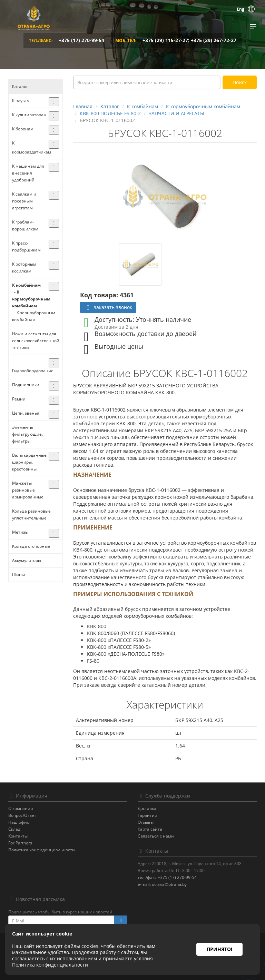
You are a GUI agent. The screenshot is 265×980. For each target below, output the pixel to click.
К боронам (23, 129)
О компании (21, 808)
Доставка (147, 808)
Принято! (219, 949)
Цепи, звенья (26, 413)
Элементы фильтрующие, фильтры (27, 434)
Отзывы (146, 822)
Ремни (19, 399)
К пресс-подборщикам (26, 246)
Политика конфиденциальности (42, 850)
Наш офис (19, 822)
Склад (14, 829)
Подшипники (26, 385)
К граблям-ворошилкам (25, 225)
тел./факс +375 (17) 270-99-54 (167, 877)
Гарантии (148, 815)
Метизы (20, 532)
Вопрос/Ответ (22, 815)
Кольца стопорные (31, 546)
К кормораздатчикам (32, 147)
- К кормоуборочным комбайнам (31, 299)
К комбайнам (26, 285)
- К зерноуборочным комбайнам (34, 316)
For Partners (20, 843)
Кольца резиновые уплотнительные (31, 514)
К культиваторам (29, 115)
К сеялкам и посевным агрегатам (24, 201)
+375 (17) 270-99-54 (81, 40)
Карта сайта (150, 829)
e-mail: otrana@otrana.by (162, 884)
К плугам (21, 101)
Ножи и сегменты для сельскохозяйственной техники (36, 341)
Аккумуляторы (27, 560)
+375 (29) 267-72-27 (214, 40)
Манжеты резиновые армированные (28, 490)
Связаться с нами (156, 836)
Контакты (18, 836)
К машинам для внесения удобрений (28, 173)
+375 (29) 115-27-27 (165, 40)
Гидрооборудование (33, 371)
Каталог (20, 86)
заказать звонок (108, 307)
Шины (18, 575)
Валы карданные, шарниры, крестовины (30, 462)
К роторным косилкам (24, 268)
